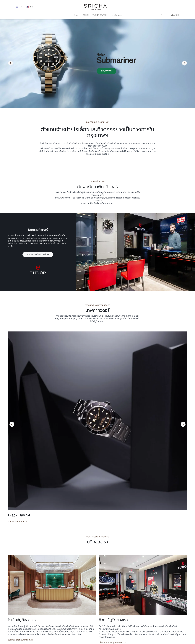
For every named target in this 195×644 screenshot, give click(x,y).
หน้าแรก (76, 15)
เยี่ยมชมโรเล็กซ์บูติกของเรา (20, 640)
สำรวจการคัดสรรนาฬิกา (38, 254)
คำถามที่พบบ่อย (116, 15)
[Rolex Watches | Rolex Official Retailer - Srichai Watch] (19, 7)
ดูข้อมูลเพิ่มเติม (106, 71)
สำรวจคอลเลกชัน (16, 522)
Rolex (86, 15)
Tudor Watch (99, 15)
